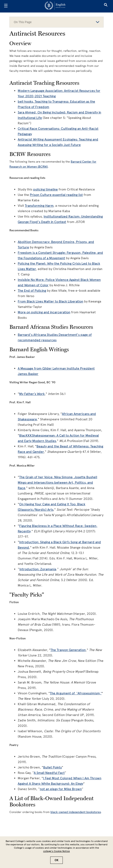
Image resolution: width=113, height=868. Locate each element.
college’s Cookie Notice (56, 851)
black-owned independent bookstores (76, 812)
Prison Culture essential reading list (56, 195)
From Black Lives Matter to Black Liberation (50, 301)
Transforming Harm (39, 206)
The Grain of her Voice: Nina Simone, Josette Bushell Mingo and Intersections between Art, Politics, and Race (57, 483)
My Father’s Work (32, 394)
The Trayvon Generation (68, 650)
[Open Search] (106, 6)
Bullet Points (52, 767)
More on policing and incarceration (44, 312)
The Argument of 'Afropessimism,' (76, 693)
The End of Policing (32, 291)
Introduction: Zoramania (38, 569)
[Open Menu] (6, 6)
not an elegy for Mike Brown (61, 789)
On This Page (56, 22)
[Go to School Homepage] (55, 6)
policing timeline (45, 189)
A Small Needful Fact (49, 773)
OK (56, 860)
